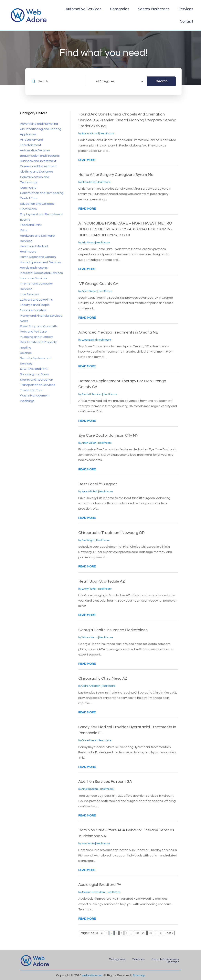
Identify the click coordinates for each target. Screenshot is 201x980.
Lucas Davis (89, 340)
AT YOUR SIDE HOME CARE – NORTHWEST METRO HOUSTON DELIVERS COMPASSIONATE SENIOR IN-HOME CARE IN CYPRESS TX (125, 229)
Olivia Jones (88, 182)
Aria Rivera (88, 243)
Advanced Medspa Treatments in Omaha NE (118, 332)
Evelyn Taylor (89, 589)
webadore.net (92, 975)
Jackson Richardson (93, 892)
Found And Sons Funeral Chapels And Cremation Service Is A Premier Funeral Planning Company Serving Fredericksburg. (127, 120)
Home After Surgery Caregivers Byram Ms (116, 175)
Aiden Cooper (89, 291)
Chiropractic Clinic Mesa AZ (103, 678)
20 (144, 933)
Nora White (88, 844)
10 (137, 933)
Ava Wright (88, 540)
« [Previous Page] (102, 933)
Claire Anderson (91, 686)
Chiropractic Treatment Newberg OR (111, 533)
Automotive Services (84, 9)
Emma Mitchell (90, 134)
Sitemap (139, 975)
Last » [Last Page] (169, 933)
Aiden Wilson (89, 443)
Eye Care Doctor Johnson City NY (108, 435)
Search (162, 81)
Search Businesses (154, 9)
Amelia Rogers (90, 789)
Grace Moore (89, 740)
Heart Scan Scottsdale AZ (102, 581)
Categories (120, 9)
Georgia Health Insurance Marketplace (113, 630)
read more (87, 160)
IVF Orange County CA (98, 284)
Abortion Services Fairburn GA (105, 782)
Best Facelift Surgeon (98, 484)
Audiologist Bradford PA (100, 885)
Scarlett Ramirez (92, 394)
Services (186, 9)
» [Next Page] (161, 933)
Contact (186, 21)
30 (150, 933)
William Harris (90, 637)
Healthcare (107, 134)
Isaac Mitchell (90, 492)
